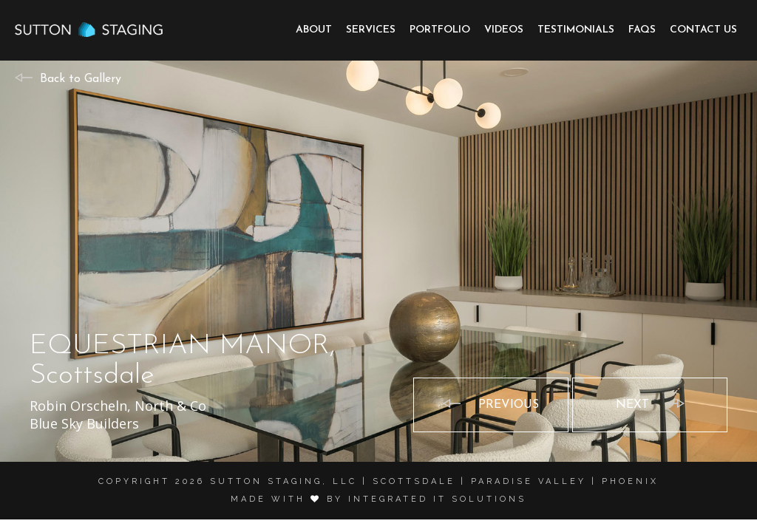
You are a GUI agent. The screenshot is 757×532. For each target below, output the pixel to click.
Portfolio (440, 30)
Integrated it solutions (437, 499)
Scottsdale (414, 481)
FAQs (642, 30)
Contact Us (703, 30)
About (314, 30)
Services (371, 30)
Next (632, 405)
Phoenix (630, 481)
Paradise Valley (529, 481)
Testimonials (576, 30)
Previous (509, 405)
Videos (504, 30)
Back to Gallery (81, 79)
